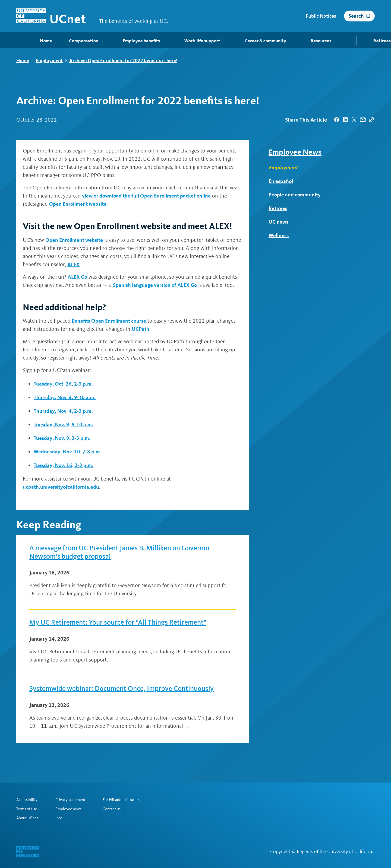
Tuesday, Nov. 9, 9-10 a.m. (65, 425)
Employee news (71, 809)
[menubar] (195, 40)
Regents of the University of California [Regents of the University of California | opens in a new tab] (336, 851)
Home (23, 61)
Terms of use (28, 809)
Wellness (279, 236)
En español (281, 181)
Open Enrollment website (79, 204)
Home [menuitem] (22, 41)
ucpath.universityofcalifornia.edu (63, 487)
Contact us (118, 809)
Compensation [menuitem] (64, 41)
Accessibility (28, 799)
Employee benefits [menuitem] (122, 41)
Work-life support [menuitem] (182, 41)
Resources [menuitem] (300, 41)
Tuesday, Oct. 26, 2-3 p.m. (64, 384)
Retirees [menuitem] (363, 41)
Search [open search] (356, 16)
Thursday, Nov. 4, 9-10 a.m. (66, 398)
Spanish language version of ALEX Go (157, 285)
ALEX (89, 264)
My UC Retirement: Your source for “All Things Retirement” (124, 625)
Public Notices (321, 16)
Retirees (278, 208)
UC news (279, 222)
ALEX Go (78, 277)
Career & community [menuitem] (244, 41)
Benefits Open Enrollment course (110, 321)
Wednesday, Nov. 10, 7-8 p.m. (69, 452)
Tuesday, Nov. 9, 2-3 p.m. (63, 438)
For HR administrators (128, 799)
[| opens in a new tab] (337, 120)
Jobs (61, 818)
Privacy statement (74, 799)
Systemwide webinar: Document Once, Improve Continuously (128, 692)
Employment (49, 61)
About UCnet (28, 818)
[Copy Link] (371, 120)
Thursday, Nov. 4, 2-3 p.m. (65, 411)
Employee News (295, 152)
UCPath (141, 329)
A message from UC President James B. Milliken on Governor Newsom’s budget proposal (127, 553)
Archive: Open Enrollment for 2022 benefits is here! (123, 61)
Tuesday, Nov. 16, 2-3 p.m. (65, 465)
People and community (295, 195)
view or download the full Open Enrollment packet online (149, 196)
